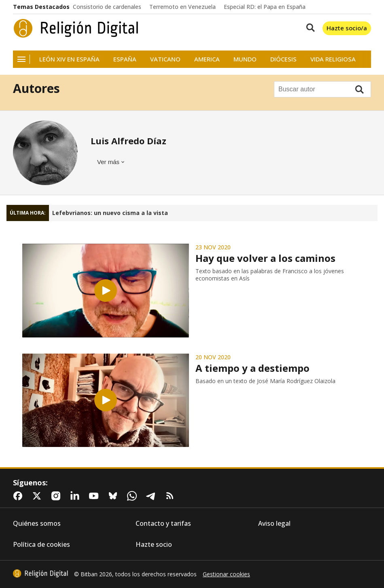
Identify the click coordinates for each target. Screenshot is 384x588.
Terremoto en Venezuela (182, 7)
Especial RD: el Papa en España (265, 7)
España (125, 59)
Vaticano (165, 59)
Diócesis (283, 59)
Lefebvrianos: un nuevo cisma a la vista (110, 213)
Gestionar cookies (226, 574)
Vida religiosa (333, 59)
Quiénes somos (37, 524)
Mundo (245, 59)
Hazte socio (154, 545)
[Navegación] (21, 59)
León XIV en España (69, 59)
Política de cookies (41, 545)
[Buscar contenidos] (309, 28)
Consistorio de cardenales (107, 7)
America (207, 59)
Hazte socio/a (347, 28)
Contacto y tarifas (163, 524)
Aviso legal (274, 524)
